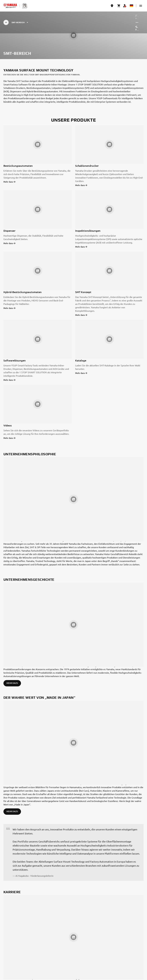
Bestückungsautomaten (18, 166)
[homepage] (10, 6)
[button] (141, 6)
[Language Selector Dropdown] (131, 6)
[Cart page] (119, 6)
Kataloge (81, 360)
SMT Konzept (83, 292)
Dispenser (9, 231)
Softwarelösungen (15, 360)
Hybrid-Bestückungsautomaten (23, 292)
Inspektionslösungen (88, 231)
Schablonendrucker (87, 166)
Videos (8, 425)
